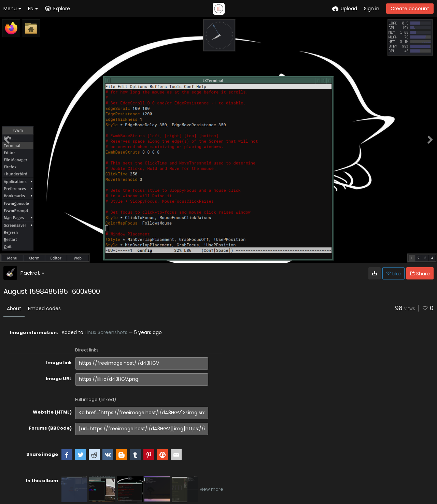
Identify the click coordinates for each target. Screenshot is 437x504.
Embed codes (44, 308)
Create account (410, 9)
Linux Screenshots (106, 332)
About (14, 308)
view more (212, 489)
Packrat (32, 273)
